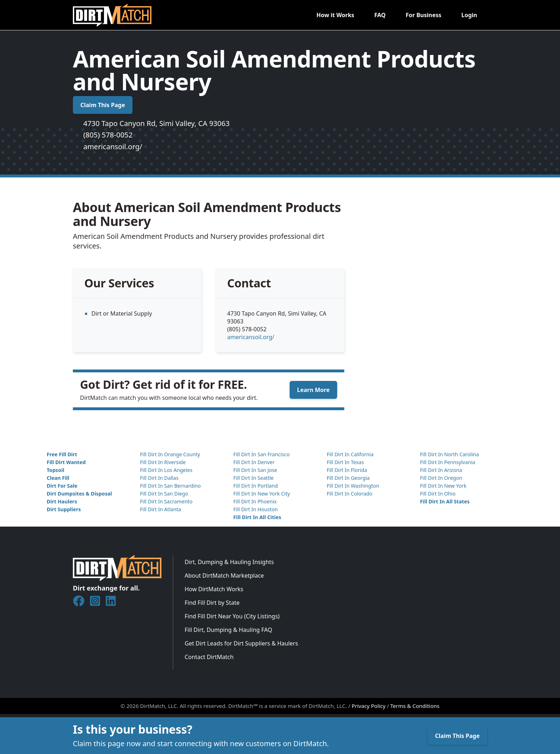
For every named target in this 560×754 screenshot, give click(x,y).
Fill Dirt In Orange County (170, 454)
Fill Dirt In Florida (347, 470)
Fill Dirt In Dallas (159, 478)
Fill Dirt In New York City (261, 494)
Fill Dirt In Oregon (441, 478)
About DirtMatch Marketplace (224, 575)
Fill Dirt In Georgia (348, 478)
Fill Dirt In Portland (256, 486)
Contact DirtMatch (209, 657)
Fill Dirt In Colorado (350, 494)
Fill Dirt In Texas (345, 462)
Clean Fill (58, 478)
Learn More (313, 390)
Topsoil (56, 470)
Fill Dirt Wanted (66, 462)
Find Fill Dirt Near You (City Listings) (232, 616)
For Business (424, 15)
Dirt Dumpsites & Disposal (79, 494)
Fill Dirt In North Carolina (449, 454)
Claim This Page (103, 105)
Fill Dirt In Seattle (253, 478)
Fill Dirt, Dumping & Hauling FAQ (228, 630)
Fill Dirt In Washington (353, 486)
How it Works (335, 15)
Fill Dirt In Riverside (163, 462)
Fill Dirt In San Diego (164, 494)
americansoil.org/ (113, 147)
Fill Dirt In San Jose (255, 470)
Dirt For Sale (62, 486)
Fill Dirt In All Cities (257, 517)
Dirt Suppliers (64, 509)
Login (469, 15)
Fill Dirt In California (350, 454)
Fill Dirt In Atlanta (161, 509)
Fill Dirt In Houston (255, 509)
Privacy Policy (369, 706)
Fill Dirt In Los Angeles (166, 470)
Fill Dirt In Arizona (441, 470)
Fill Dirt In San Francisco (261, 454)
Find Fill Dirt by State (212, 603)
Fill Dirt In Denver (254, 462)
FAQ (380, 15)
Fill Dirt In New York (443, 486)
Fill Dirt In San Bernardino (170, 486)
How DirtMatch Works (214, 589)
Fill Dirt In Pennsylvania (448, 462)
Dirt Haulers (62, 501)
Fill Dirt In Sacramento (166, 501)
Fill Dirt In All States (445, 501)
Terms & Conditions (415, 706)
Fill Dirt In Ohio (438, 494)
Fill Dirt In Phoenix (255, 501)
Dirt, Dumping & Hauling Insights (229, 562)
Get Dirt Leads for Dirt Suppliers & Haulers (241, 643)
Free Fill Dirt (62, 454)
